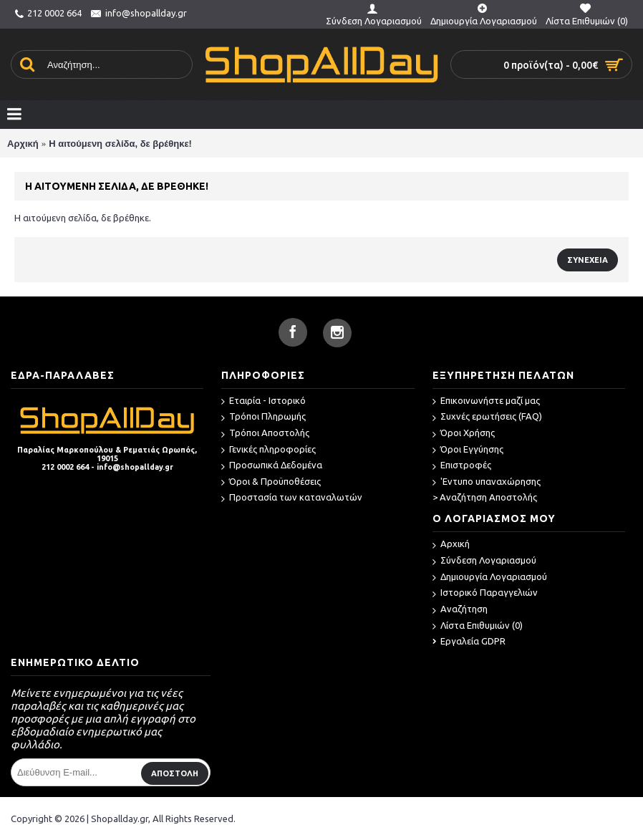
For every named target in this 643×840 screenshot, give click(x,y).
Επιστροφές (462, 466)
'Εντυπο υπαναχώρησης (487, 482)
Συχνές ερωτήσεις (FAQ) (487, 417)
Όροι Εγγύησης (468, 450)
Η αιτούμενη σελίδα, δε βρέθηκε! (120, 144)
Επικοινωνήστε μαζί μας (486, 401)
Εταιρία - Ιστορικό (264, 401)
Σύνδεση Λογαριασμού (484, 561)
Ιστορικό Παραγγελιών (485, 593)
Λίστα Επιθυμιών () (478, 626)
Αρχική (23, 144)
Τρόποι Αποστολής (265, 434)
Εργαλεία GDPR (469, 641)
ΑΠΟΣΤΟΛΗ (175, 773)
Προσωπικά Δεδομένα (272, 466)
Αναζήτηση (460, 610)
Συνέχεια (588, 260)
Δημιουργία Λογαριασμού (490, 578)
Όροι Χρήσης (464, 434)
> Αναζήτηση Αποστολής (485, 497)
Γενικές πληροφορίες (269, 450)
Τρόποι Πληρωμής (264, 417)
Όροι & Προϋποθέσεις (271, 482)
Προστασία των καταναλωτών (292, 498)
